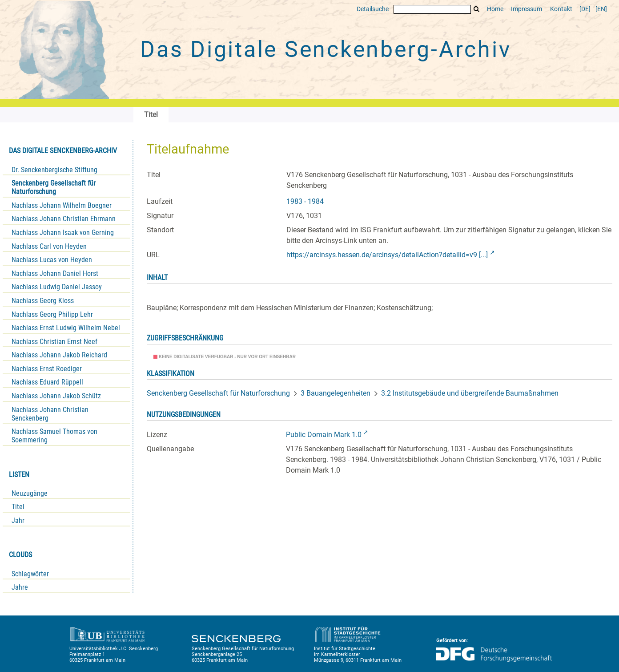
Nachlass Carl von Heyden (49, 246)
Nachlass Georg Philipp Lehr (52, 314)
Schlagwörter (30, 574)
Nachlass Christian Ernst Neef (54, 342)
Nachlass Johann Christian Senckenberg (50, 414)
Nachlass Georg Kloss (43, 301)
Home (495, 9)
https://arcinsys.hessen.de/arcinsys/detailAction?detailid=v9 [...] (387, 255)
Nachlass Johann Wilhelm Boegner (62, 205)
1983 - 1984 (305, 201)
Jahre (20, 587)
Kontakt (561, 9)
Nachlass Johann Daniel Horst (55, 273)
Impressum (527, 9)
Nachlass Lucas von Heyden (52, 260)
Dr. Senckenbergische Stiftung (54, 170)
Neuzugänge (30, 493)
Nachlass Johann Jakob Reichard (59, 355)
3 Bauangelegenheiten (336, 393)
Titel (18, 507)
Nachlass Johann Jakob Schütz (56, 396)
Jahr (18, 520)
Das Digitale (326, 49)
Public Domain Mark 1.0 (324, 435)
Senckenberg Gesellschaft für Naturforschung (54, 187)
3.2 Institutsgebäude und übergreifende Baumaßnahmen (470, 393)
